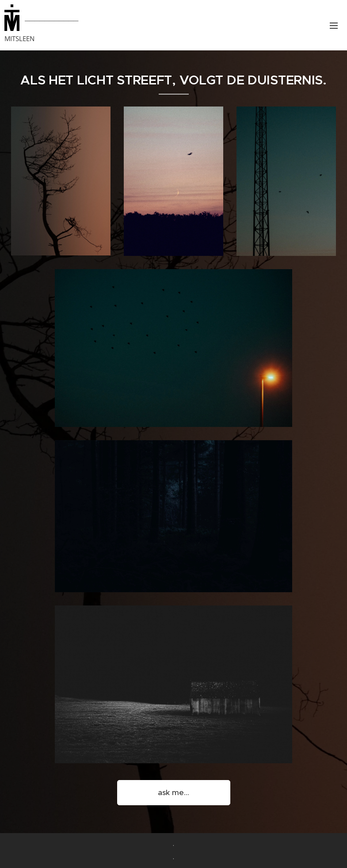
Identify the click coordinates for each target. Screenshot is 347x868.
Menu (334, 26)
